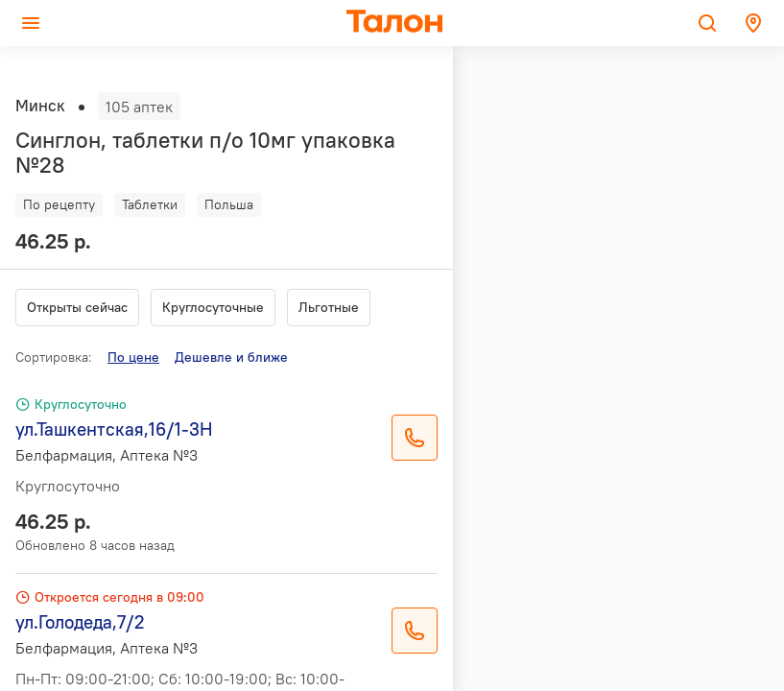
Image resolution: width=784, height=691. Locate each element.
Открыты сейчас (77, 307)
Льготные (329, 307)
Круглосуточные (213, 307)
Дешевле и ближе (231, 357)
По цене (133, 357)
